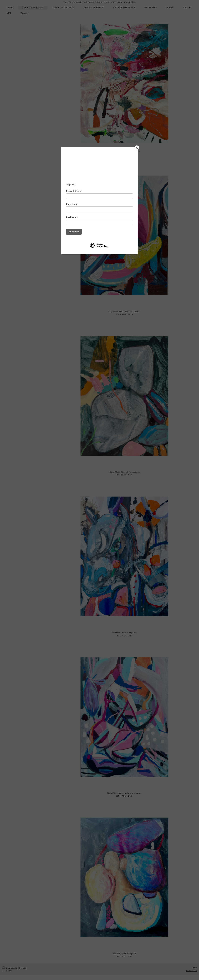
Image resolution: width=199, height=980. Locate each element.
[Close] (137, 148)
